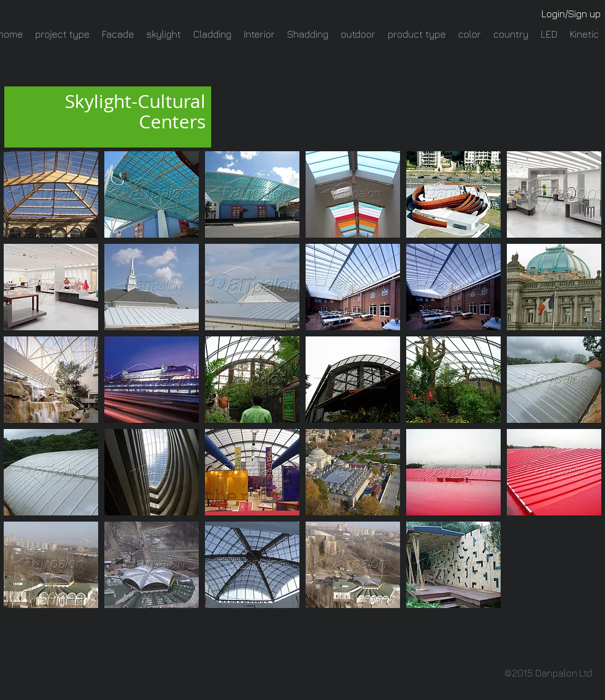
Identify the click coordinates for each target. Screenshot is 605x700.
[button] (51, 194)
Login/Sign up (571, 14)
